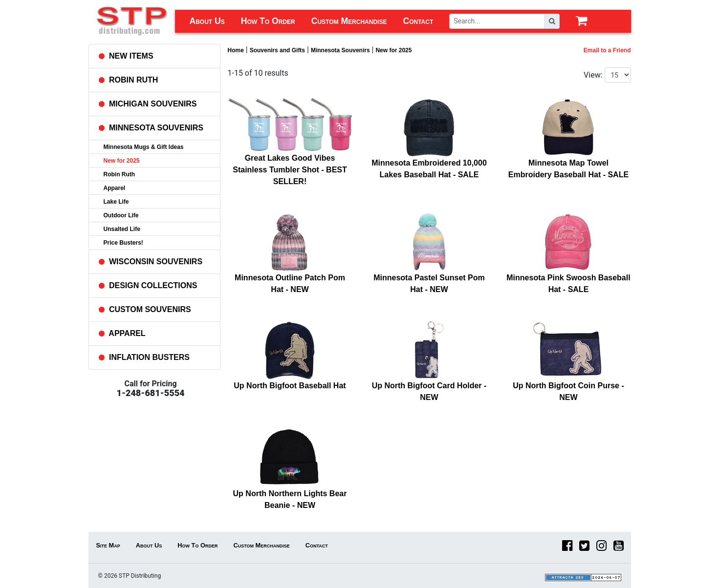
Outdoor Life (121, 215)
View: (593, 75)
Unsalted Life (122, 229)
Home (236, 50)
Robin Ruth (120, 174)
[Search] (497, 21)
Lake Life (116, 202)
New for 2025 (122, 161)
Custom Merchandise (349, 21)
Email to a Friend (607, 50)
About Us (207, 21)
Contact (418, 21)
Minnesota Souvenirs (340, 50)
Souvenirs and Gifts (277, 50)
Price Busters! (123, 243)
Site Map (108, 545)
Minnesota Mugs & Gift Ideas (144, 147)
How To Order (268, 21)
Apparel (115, 188)
